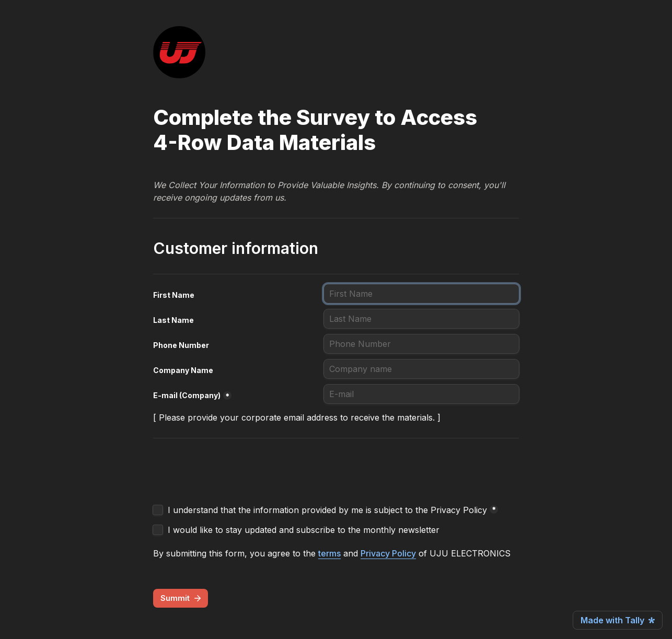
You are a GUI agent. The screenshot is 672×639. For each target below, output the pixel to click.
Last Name (173, 320)
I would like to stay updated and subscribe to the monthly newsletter (304, 530)
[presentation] (233, 474)
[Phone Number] (421, 344)
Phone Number (181, 345)
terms (329, 553)
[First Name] (421, 294)
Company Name (183, 370)
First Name (174, 295)
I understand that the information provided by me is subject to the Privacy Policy (327, 510)
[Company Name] (421, 369)
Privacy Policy (388, 553)
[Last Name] (421, 319)
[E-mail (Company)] (421, 394)
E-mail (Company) (187, 395)
